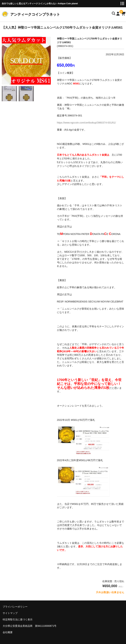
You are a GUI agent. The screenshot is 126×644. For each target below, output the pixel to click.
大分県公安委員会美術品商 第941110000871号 (30, 626)
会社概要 (8, 632)
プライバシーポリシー (15, 607)
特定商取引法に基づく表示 (18, 619)
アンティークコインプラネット (35, 14)
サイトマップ (10, 613)
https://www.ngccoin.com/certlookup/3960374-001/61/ (86, 123)
